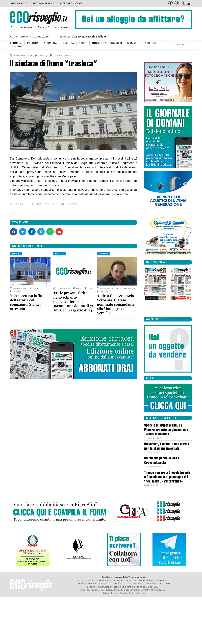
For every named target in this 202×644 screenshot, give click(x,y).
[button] (14, 232)
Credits (141, 593)
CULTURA (68, 43)
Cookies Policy (127, 593)
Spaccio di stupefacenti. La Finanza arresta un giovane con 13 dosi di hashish (166, 430)
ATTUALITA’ (51, 43)
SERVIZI (134, 43)
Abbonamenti (19, 3)
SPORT (83, 43)
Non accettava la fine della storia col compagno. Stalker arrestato (27, 302)
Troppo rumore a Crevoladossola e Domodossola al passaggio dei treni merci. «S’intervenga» (167, 477)
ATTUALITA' (104, 254)
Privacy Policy (110, 593)
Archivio (151, 43)
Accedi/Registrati (71, 3)
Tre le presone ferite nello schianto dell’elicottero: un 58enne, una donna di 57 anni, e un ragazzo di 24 (73, 301)
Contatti (19, 46)
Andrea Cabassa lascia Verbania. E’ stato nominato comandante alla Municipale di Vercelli (116, 304)
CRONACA (16, 43)
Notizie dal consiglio (107, 43)
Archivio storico (44, 3)
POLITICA (33, 43)
